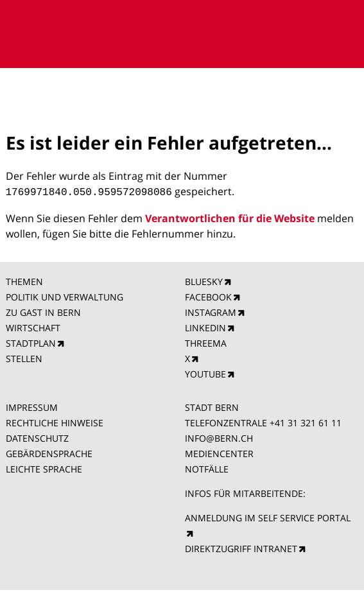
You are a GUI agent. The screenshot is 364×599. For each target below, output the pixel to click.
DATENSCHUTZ (37, 437)
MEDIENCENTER (219, 452)
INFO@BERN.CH (219, 437)
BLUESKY (204, 280)
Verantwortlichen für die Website (230, 217)
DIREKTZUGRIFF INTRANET (241, 547)
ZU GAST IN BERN (43, 311)
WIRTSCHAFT (33, 326)
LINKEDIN (205, 326)
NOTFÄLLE (207, 468)
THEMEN (24, 280)
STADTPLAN (31, 342)
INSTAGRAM (211, 311)
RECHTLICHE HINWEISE (55, 421)
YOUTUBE (205, 373)
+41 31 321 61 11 (306, 421)
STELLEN (24, 357)
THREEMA (206, 342)
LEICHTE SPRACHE (44, 468)
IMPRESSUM (32, 406)
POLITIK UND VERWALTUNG (65, 296)
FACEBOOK (208, 296)
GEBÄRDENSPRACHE (49, 452)
